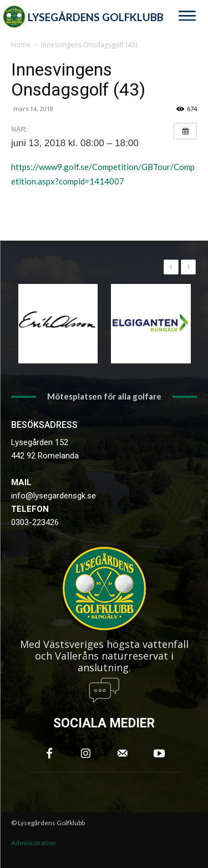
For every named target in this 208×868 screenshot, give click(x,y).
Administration (34, 843)
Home (21, 45)
